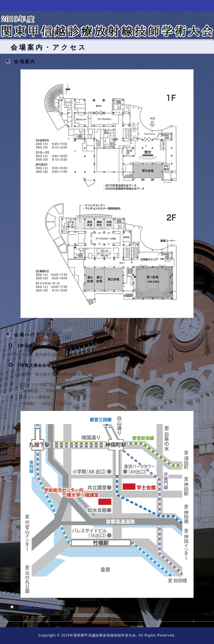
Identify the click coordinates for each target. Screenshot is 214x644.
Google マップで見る (37, 607)
